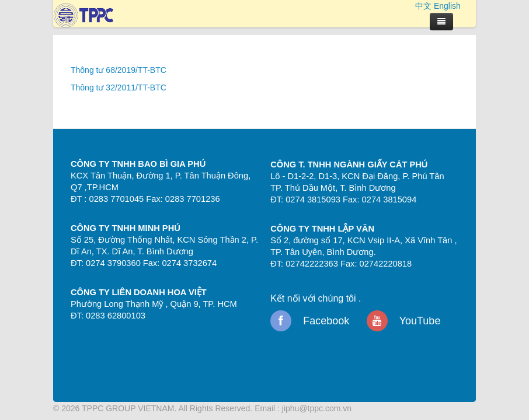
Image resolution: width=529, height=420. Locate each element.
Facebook (310, 321)
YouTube (403, 321)
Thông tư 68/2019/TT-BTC (119, 70)
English (447, 6)
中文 (423, 6)
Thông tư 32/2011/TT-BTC (119, 87)
